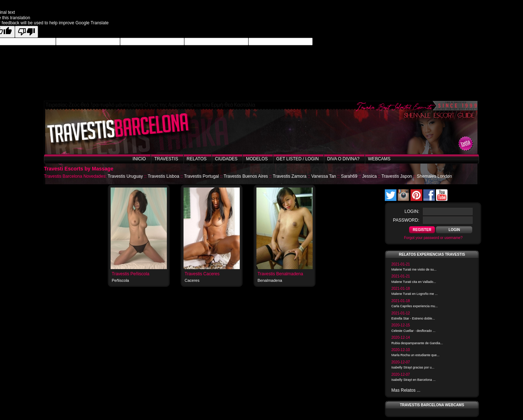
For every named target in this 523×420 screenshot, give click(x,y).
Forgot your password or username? (433, 238)
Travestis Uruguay (125, 176)
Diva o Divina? (343, 159)
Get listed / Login (298, 159)
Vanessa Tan (324, 176)
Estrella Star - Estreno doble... (413, 318)
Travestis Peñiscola (131, 274)
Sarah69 (349, 176)
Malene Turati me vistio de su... (414, 269)
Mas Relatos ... (406, 390)
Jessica (370, 176)
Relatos (197, 159)
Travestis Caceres (202, 274)
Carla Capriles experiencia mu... (415, 306)
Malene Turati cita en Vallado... (414, 282)
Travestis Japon (397, 176)
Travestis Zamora (290, 176)
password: (406, 220)
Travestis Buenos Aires (246, 176)
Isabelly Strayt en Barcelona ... (413, 380)
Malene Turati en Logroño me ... (415, 294)
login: (412, 211)
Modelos (257, 159)
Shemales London (434, 176)
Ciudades (226, 159)
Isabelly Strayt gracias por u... (413, 367)
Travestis (166, 159)
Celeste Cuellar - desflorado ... (413, 331)
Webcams (379, 159)
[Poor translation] (26, 32)
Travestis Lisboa (163, 176)
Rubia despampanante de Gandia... (417, 343)
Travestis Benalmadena (280, 274)
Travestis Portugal (201, 176)
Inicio (139, 159)
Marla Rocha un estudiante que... (415, 355)
